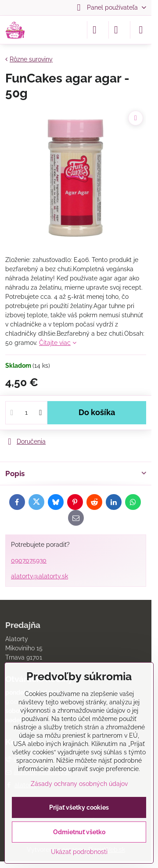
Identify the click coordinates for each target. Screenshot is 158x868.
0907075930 (29, 560)
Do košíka (97, 412)
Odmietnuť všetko (79, 832)
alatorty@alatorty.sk (39, 576)
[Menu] (141, 30)
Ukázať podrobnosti (79, 852)
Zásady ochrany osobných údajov (79, 784)
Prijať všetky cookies (79, 807)
